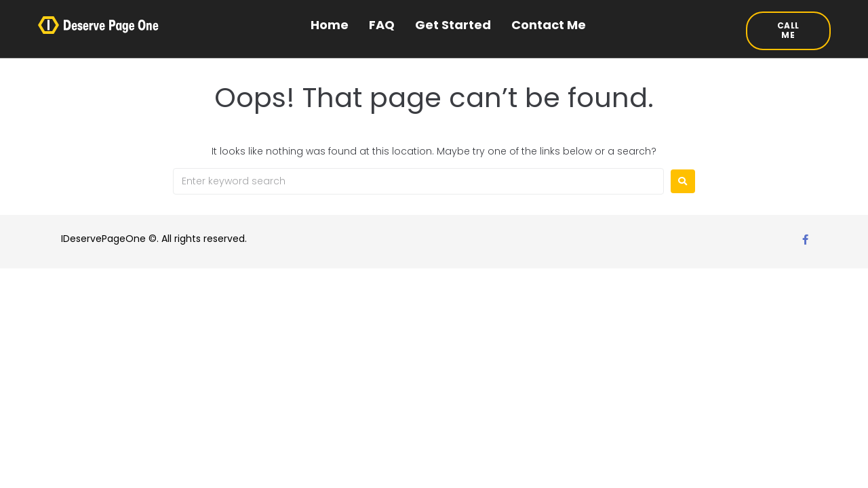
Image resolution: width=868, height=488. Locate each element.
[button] (789, 31)
